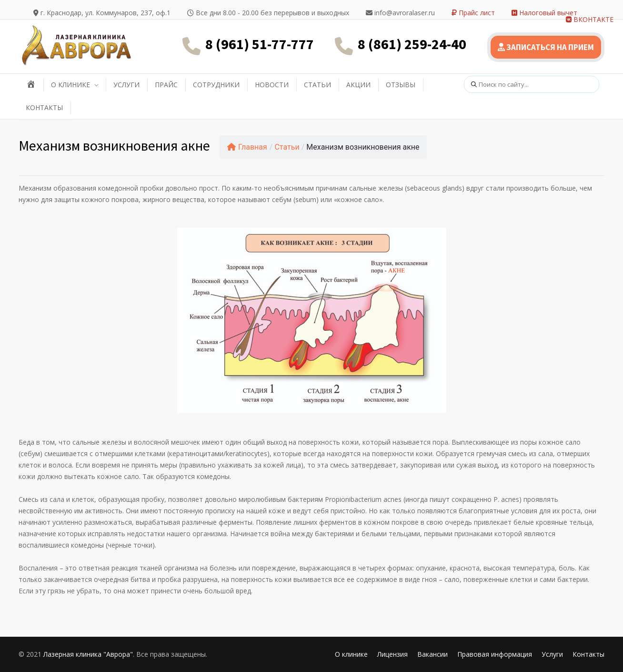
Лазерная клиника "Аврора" (88, 654)
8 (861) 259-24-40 (412, 44)
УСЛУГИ (126, 85)
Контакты (588, 654)
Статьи (287, 147)
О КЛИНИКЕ (70, 85)
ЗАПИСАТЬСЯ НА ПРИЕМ (546, 47)
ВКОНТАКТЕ (590, 19)
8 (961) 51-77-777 (260, 44)
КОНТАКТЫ (44, 107)
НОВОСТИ (272, 85)
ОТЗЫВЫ (401, 85)
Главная (247, 147)
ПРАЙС (166, 85)
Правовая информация (495, 654)
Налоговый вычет (544, 13)
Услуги (552, 654)
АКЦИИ (358, 85)
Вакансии (432, 654)
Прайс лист (473, 13)
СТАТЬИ (317, 85)
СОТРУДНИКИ (216, 85)
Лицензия (392, 654)
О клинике (351, 654)
